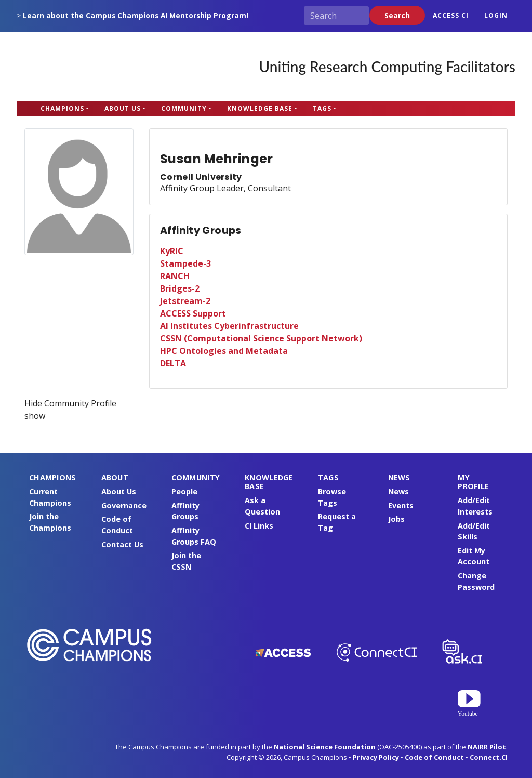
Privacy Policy (376, 757)
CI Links (259, 526)
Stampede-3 (185, 263)
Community (184, 108)
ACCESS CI (451, 15)
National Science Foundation (325, 747)
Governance (124, 505)
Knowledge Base (260, 108)
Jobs (396, 519)
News (398, 491)
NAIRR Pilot (487, 747)
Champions (62, 108)
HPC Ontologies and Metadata (224, 351)
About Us (123, 108)
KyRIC (172, 251)
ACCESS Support (193, 313)
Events (401, 505)
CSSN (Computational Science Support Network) (261, 338)
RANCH (175, 276)
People (184, 491)
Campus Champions (82, 67)
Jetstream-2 (185, 301)
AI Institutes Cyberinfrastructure (229, 326)
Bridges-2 (180, 288)
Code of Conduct (434, 757)
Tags (322, 108)
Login (496, 15)
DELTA (173, 363)
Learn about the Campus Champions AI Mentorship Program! (136, 15)
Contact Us (122, 544)
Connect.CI (489, 757)
